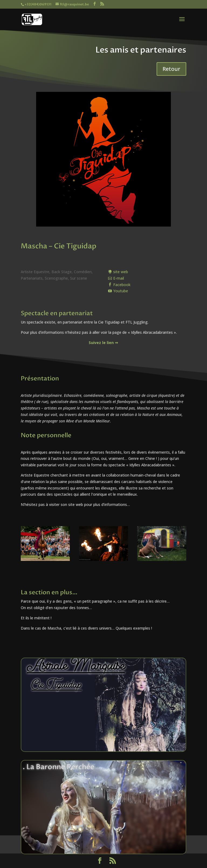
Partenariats (32, 278)
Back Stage (62, 272)
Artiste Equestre (35, 272)
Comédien (83, 272)
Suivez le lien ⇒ (103, 343)
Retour (171, 69)
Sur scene (79, 278)
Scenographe (56, 278)
